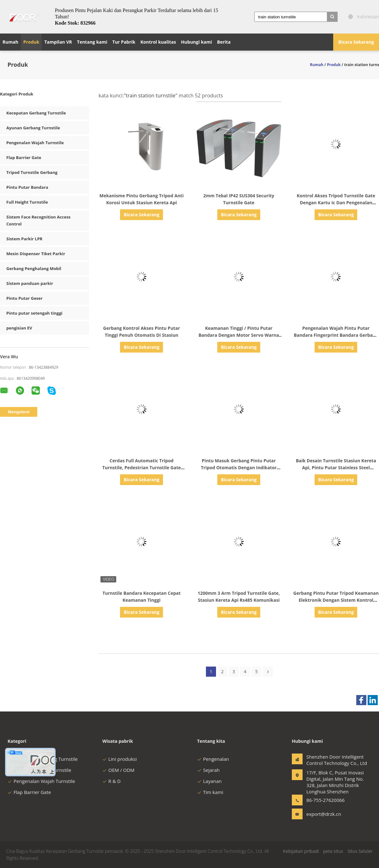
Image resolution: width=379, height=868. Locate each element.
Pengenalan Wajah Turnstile (35, 143)
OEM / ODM (118, 770)
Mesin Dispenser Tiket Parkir (36, 254)
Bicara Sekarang (356, 42)
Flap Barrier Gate (24, 157)
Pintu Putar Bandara (27, 187)
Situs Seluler (360, 851)
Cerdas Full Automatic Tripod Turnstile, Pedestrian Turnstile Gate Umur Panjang (142, 468)
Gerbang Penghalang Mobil (34, 268)
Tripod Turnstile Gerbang (32, 172)
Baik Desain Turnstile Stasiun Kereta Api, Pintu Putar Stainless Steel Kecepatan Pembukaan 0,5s (336, 468)
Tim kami (210, 792)
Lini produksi (120, 759)
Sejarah (208, 770)
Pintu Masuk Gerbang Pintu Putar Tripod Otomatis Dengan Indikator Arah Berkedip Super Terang (239, 468)
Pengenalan (213, 759)
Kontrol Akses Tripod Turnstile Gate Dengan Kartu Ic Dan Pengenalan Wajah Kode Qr (336, 203)
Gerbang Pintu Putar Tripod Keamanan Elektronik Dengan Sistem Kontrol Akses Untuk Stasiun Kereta (336, 600)
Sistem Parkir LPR (24, 239)
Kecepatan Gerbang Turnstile (36, 113)
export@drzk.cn (324, 814)
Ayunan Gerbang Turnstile (33, 128)
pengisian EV (19, 328)
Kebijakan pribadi (301, 851)
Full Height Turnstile (27, 202)
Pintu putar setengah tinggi (34, 313)
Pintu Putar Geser (24, 298)
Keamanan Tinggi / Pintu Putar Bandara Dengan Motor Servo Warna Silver (239, 335)
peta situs (333, 851)
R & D (111, 781)
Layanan (209, 781)
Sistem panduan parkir (30, 283)
